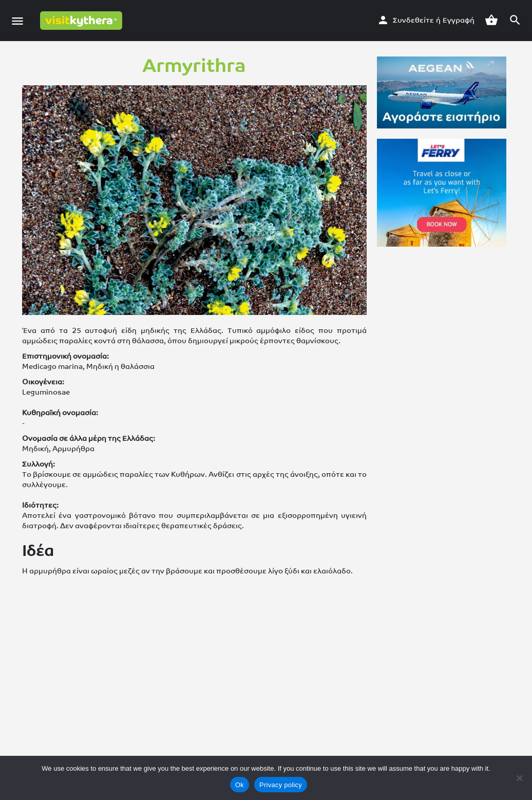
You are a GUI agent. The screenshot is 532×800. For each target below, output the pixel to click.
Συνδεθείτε (413, 20)
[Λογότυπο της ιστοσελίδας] (82, 21)
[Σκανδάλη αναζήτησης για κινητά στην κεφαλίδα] (515, 20)
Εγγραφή (459, 20)
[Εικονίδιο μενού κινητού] (17, 21)
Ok (240, 785)
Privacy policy (281, 785)
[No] (519, 778)
